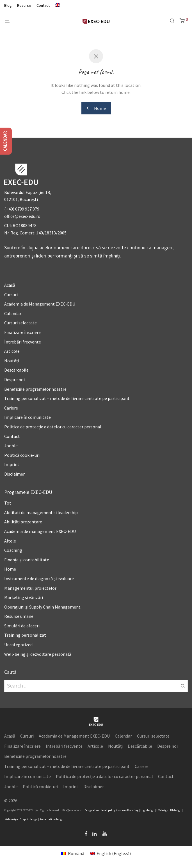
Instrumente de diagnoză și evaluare (39, 578)
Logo (143, 810)
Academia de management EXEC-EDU (40, 531)
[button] (183, 686)
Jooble (11, 446)
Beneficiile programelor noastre (35, 389)
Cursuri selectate (20, 323)
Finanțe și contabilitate (27, 560)
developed (106, 810)
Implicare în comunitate (28, 417)
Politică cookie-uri (22, 455)
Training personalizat (25, 635)
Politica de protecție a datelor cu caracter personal (53, 427)
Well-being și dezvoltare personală (38, 654)
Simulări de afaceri (22, 626)
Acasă (10, 285)
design (150, 810)
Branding (133, 810)
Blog (8, 5)
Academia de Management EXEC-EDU (40, 304)
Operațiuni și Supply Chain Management (42, 607)
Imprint (12, 464)
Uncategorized (18, 645)
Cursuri (11, 295)
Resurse (24, 5)
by (114, 810)
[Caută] (174, 21)
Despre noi (14, 379)
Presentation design (52, 819)
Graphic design (29, 819)
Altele (10, 541)
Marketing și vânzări (24, 597)
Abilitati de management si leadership (41, 512)
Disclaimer (14, 474)
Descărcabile (16, 370)
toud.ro (120, 810)
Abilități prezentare (23, 522)
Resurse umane (19, 616)
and (98, 810)
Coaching (13, 550)
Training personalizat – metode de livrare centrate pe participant (67, 398)
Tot (8, 503)
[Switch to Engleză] (56, 5)
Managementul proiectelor (30, 588)
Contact (43, 5)
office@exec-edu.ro (22, 216)
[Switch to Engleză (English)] (110, 853)
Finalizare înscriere (22, 332)
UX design (162, 810)
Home (96, 108)
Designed (90, 810)
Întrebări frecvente (23, 342)
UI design (176, 810)
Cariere (11, 408)
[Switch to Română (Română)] (73, 853)
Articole (12, 351)
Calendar (13, 313)
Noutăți (12, 361)
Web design (11, 819)
